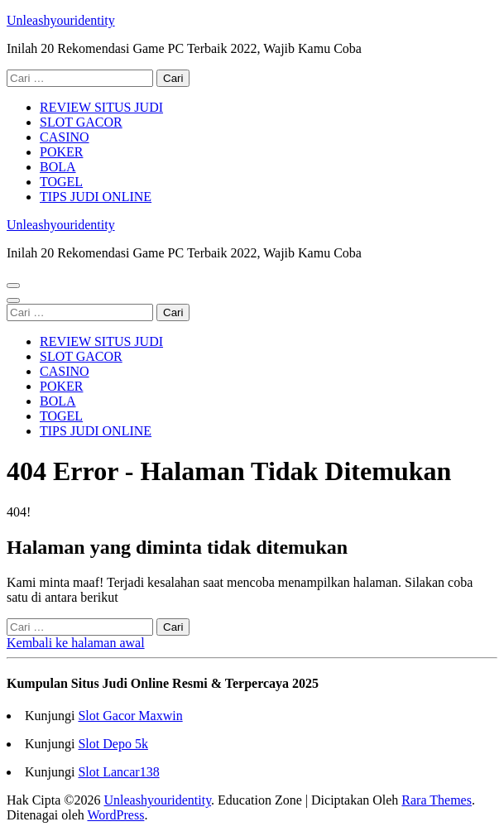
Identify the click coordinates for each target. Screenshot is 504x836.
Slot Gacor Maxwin (130, 716)
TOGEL (61, 182)
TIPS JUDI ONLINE (96, 197)
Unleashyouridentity (61, 20)
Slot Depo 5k (113, 744)
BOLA (58, 167)
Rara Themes (437, 800)
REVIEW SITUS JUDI (101, 107)
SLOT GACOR (81, 122)
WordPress (115, 815)
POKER (61, 152)
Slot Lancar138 (118, 772)
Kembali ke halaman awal (76, 643)
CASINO (65, 137)
